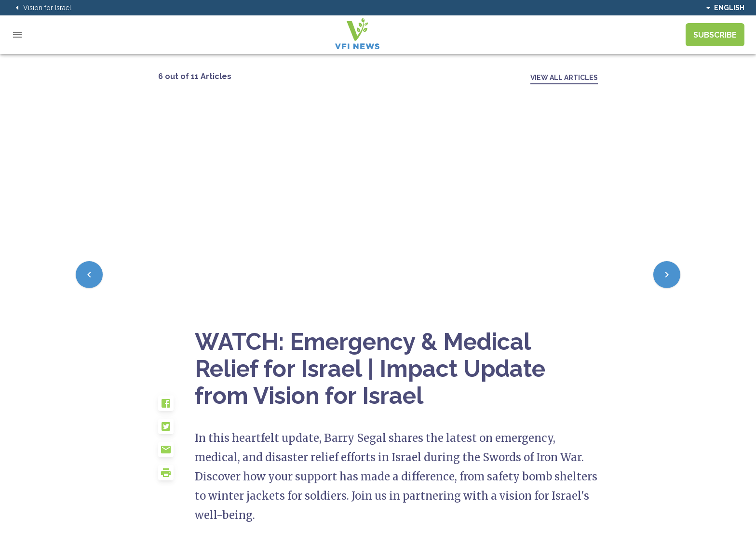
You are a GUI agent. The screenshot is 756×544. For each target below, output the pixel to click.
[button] (176, 407)
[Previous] (89, 275)
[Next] (667, 275)
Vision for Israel (41, 8)
